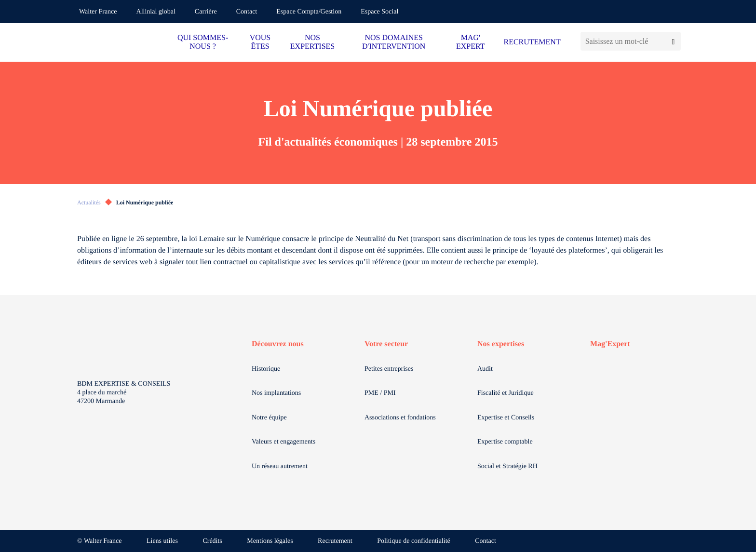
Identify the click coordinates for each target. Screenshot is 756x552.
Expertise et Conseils (506, 418)
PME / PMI (380, 393)
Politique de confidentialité (414, 541)
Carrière (206, 12)
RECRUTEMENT (532, 42)
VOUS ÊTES (260, 42)
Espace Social (379, 12)
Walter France (98, 12)
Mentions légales (270, 541)
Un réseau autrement (280, 466)
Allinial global (156, 12)
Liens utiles (162, 541)
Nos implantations (276, 393)
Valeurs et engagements (283, 442)
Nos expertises (501, 344)
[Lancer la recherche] (673, 41)
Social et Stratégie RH (507, 466)
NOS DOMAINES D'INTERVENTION (394, 42)
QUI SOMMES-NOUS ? (203, 42)
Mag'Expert (610, 344)
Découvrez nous (278, 344)
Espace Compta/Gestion (309, 12)
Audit (485, 369)
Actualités (89, 202)
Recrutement (335, 541)
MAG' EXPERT (470, 42)
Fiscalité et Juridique (506, 393)
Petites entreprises (389, 369)
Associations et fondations (400, 418)
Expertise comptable (505, 442)
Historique (266, 369)
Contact (247, 12)
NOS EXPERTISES (312, 42)
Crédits (212, 541)
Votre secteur (386, 344)
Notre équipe (269, 418)
